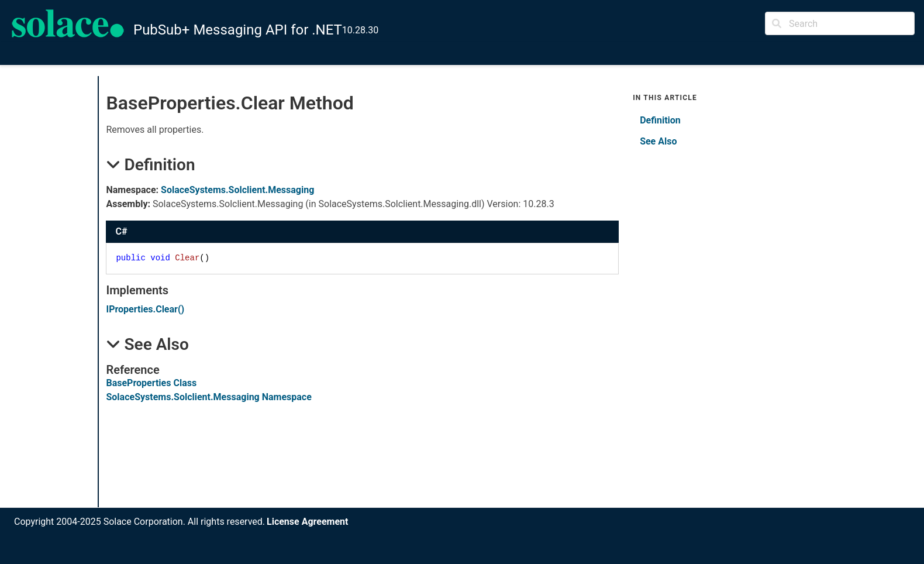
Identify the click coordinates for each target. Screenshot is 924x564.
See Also (658, 141)
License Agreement (307, 522)
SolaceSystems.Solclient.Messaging (237, 190)
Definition (660, 120)
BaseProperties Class (151, 383)
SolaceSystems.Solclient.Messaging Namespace (208, 397)
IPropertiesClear (145, 309)
